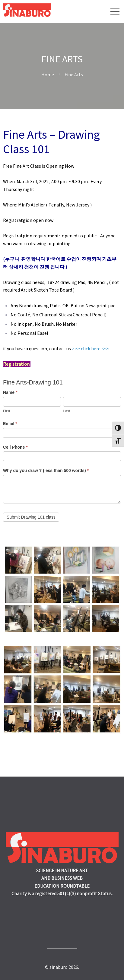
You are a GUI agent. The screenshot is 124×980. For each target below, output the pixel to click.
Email (10, 424)
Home (48, 74)
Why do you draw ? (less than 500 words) (46, 470)
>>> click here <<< (91, 348)
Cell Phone (15, 447)
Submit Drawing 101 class (31, 517)
